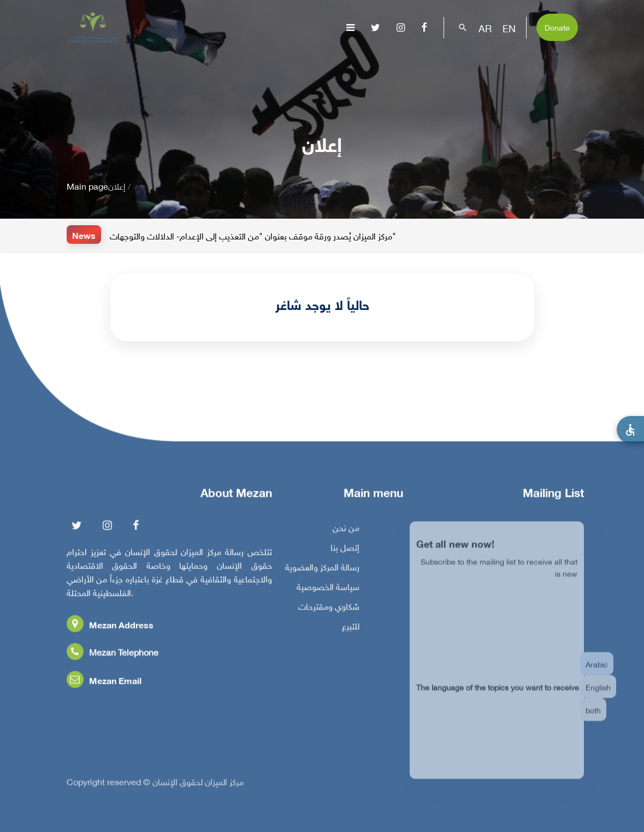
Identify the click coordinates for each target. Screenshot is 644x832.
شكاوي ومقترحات (329, 609)
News (84, 235)
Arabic (597, 672)
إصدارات (364, 57)
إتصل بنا (345, 550)
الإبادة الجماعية (239, 57)
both (593, 718)
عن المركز (177, 57)
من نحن (346, 530)
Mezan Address (110, 627)
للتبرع (351, 629)
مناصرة (419, 57)
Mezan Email (104, 683)
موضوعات (304, 57)
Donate (557, 27)
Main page (87, 185)
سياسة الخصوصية (328, 589)
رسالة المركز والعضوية (322, 570)
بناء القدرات (479, 57)
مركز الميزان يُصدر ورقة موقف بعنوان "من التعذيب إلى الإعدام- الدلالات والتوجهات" (253, 236)
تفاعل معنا (545, 57)
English (598, 695)
